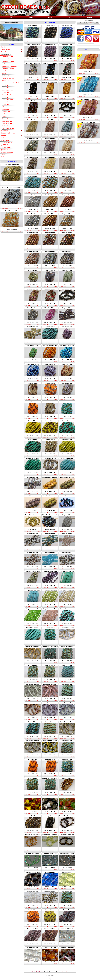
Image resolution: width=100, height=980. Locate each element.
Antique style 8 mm (8, 64)
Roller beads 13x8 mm (8, 114)
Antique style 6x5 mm (8, 61)
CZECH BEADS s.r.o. (12, 22)
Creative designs (5, 49)
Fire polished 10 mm (8, 95)
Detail (20, 185)
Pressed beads (5, 131)
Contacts (90, 17)
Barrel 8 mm (6, 71)
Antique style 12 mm (8, 57)
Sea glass (3, 135)
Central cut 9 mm (7, 80)
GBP (97, 23)
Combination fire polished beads (11, 83)
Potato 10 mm (6, 112)
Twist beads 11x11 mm (8, 128)
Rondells (5, 116)
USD (91, 23)
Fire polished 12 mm (8, 97)
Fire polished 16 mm (8, 102)
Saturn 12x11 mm (7, 123)
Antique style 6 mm (8, 59)
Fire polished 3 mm (8, 85)
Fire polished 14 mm (8, 100)
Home (10, 17)
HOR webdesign (50, 975)
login (50, 978)
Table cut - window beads (8, 133)
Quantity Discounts (6, 150)
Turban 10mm (6, 126)
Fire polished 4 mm (8, 88)
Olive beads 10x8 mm (8, 107)
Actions (50, 17)
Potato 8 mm (6, 109)
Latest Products (5, 140)
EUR (86, 23)
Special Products (5, 145)
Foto (70, 17)
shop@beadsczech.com (64, 972)
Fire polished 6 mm (8, 90)
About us (30, 17)
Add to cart (5, 185)
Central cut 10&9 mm (8, 78)
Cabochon (4, 47)
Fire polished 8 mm (8, 92)
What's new (4, 138)
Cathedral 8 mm (7, 73)
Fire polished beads (6, 54)
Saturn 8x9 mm (6, 119)
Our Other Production (7, 157)
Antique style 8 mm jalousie (10, 66)
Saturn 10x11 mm (7, 121)
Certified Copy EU (6, 147)
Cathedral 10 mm (7, 76)
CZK (80, 23)
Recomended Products (7, 143)
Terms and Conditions (7, 152)
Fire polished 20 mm (8, 104)
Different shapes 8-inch (7, 52)
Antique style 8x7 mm (8, 69)
